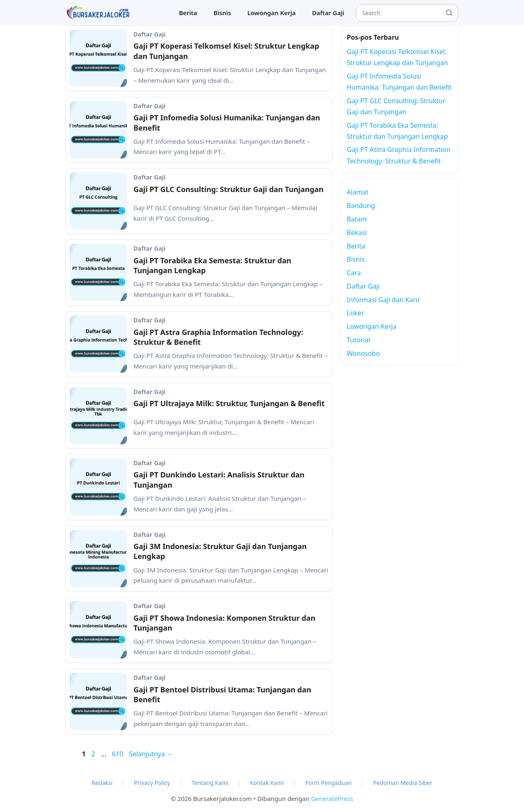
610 (118, 754)
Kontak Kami (267, 783)
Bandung (361, 206)
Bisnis (222, 13)
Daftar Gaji (328, 13)
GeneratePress (332, 798)
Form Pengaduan (329, 783)
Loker (355, 313)
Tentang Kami (210, 783)
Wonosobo (363, 353)
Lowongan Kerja (271, 13)
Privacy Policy (152, 783)
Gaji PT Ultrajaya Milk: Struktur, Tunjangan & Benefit (229, 403)
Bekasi (357, 233)
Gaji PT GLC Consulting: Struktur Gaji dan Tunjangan (228, 189)
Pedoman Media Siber (403, 783)
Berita (188, 13)
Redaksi (102, 783)
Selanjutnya (151, 754)
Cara (354, 273)
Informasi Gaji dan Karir (383, 300)
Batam (357, 219)
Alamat (358, 192)
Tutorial (358, 340)
